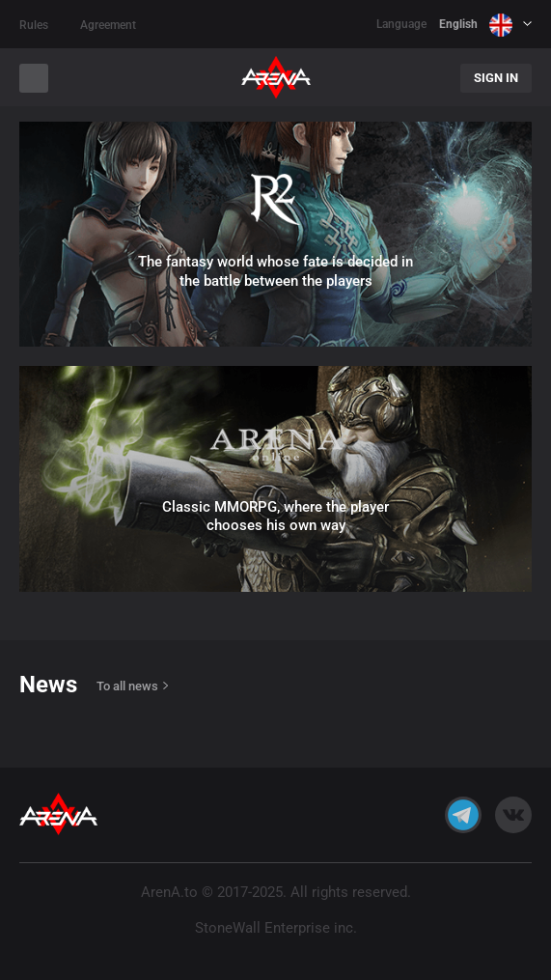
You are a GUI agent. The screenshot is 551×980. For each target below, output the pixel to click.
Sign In (496, 78)
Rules (34, 25)
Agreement (108, 25)
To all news (127, 686)
